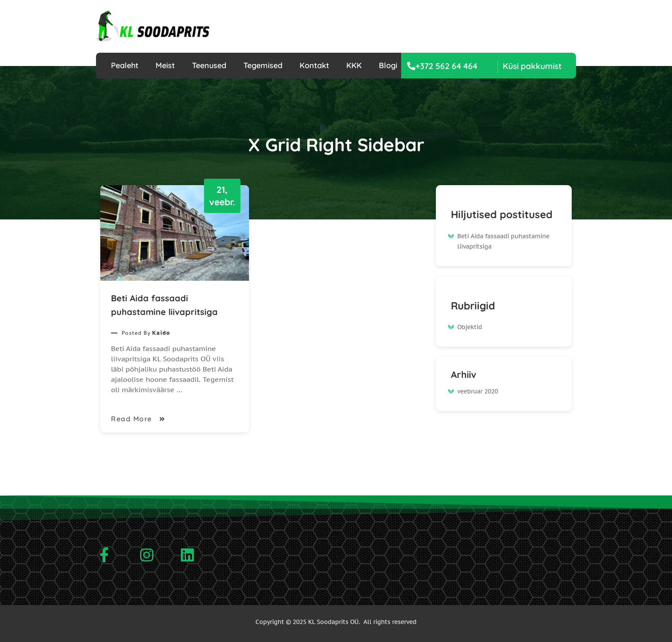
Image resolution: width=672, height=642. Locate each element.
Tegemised (263, 65)
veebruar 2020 (478, 391)
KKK (354, 65)
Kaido (161, 333)
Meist (165, 65)
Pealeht (125, 65)
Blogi (388, 65)
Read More (139, 419)
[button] (530, 66)
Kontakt (314, 65)
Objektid (470, 327)
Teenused (209, 65)
